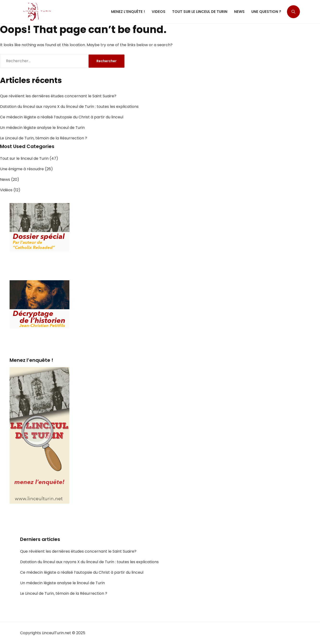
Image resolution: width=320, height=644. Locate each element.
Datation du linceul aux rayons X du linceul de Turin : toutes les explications (69, 107)
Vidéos (6, 190)
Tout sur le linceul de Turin (24, 158)
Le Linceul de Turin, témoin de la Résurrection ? (44, 138)
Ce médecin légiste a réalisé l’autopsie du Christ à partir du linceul (62, 117)
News (5, 179)
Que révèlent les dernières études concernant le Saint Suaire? (58, 96)
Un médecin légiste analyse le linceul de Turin (42, 128)
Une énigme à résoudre (22, 169)
